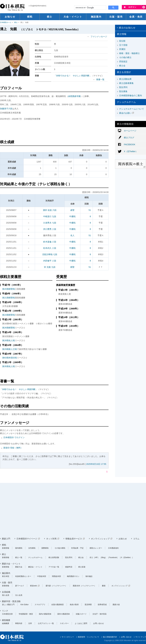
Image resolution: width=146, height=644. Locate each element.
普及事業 (88, 605)
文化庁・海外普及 (100, 614)
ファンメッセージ (99, 36)
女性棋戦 (32, 548)
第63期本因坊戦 (10, 358)
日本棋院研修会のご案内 (131, 95)
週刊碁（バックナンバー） (56, 586)
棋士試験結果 (125, 79)
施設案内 (6, 573)
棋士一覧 (19, 557)
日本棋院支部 (7, 614)
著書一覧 (100, 79)
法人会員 (19, 595)
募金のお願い (125, 113)
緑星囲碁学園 (74, 96)
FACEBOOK (130, 144)
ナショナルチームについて (132, 109)
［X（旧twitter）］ (126, 557)
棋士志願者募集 (126, 83)
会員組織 (6, 592)
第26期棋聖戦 (9, 328)
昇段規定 (123, 62)
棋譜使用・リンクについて (88, 637)
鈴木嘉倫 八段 (50, 242)
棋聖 (72, 267)
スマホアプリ (40, 605)
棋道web (33, 586)
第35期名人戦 (9, 366)
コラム (136, 539)
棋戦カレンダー (96, 548)
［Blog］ (103, 557)
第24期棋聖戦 (9, 315)
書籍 (104, 586)
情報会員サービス (74, 539)
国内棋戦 (19, 548)
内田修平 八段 (50, 261)
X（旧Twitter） (131, 151)
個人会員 (6, 595)
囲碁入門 (6, 539)
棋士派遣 (82, 567)
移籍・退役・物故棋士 (129, 53)
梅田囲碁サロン (73, 576)
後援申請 (69, 567)
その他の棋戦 (60, 548)
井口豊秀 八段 (50, 229)
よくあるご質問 (81, 623)
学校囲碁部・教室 (26, 614)
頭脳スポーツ (81, 614)
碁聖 (72, 210)
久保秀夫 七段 (50, 223)
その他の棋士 (125, 57)
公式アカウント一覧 (46, 623)
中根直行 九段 (50, 216)
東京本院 (6, 576)
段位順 (122, 41)
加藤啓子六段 (6, 109)
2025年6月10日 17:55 (96, 464)
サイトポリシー (68, 637)
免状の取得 (74, 605)
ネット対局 (51, 539)
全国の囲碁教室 (58, 605)
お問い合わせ (99, 623)
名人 (72, 235)
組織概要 (6, 623)
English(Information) (38, 6)
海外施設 (89, 576)
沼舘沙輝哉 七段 (50, 254)
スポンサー (64, 623)
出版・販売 (7, 582)
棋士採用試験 (54, 557)
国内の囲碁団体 (45, 614)
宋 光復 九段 (50, 267)
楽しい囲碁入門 (8, 605)
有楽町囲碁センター (23, 576)
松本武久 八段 (50, 248)
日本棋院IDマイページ (27, 539)
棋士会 (122, 66)
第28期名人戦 (9, 340)
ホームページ (130, 131)
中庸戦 (72, 216)
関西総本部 (56, 576)
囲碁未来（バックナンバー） (84, 586)
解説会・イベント (35, 567)
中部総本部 (42, 576)
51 (90, 210)
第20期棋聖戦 (9, 289)
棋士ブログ (129, 138)
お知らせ (123, 539)
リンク (5, 611)
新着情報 (6, 548)
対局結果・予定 (77, 548)
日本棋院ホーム (6, 22)
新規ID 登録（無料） (13, 448)
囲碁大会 (19, 567)
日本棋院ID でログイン (14, 437)
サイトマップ (141, 637)
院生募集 (123, 91)
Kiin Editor (25, 605)
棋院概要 (6, 620)
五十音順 (123, 45)
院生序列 (123, 87)
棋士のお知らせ (127, 28)
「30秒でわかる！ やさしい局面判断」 (73, 76)
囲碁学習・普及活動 (11, 601)
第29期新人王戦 (10, 349)
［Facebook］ (113, 557)
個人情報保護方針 (110, 637)
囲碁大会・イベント (11, 564)
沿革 (30, 623)
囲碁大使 (116, 605)
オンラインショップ (100, 539)
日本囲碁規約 (113, 548)
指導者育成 (102, 605)
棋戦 (4, 545)
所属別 (122, 49)
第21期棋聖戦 (9, 298)
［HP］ (96, 557)
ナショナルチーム (35, 557)
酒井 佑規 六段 (50, 210)
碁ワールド (20, 586)
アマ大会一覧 (54, 567)
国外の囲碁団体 (64, 614)
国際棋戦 (45, 548)
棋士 (16, 22)
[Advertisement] (54, 131)
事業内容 (19, 623)
